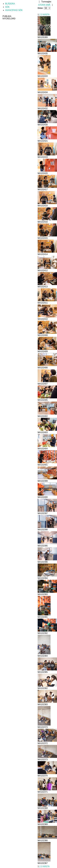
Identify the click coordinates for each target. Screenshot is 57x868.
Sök (7, 7)
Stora (42, 5)
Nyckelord (9, 19)
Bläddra (10, 4)
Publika (7, 16)
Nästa (46, 15)
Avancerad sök (14, 10)
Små (48, 5)
